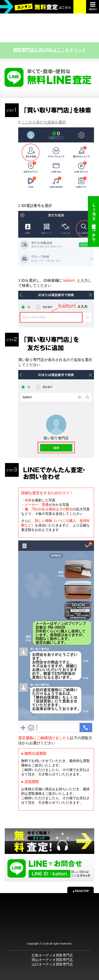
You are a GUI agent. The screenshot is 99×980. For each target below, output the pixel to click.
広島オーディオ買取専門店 (52, 955)
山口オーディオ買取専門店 (52, 964)
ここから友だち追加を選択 (44, 122)
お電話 (80, 7)
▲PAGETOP (81, 891)
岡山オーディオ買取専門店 (52, 960)
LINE (94, 221)
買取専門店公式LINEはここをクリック (49, 50)
